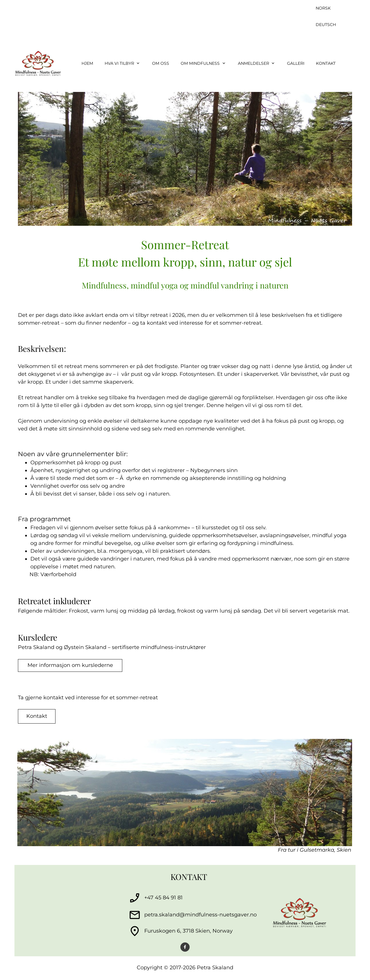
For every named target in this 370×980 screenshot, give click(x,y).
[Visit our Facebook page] (185, 947)
